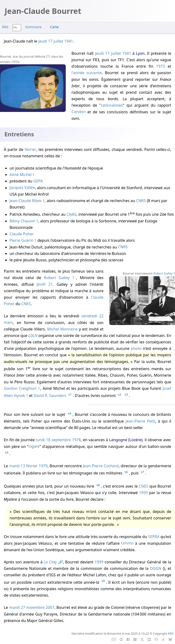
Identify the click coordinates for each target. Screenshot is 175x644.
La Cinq (50, 562)
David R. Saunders (50, 396)
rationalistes (112, 105)
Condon (79, 112)
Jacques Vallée (22, 188)
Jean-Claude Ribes (26, 201)
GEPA (38, 181)
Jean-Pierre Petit (140, 421)
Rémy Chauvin (22, 221)
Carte (54, 27)
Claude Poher (22, 234)
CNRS (141, 201)
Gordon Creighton (20, 388)
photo (136, 348)
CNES (26, 304)
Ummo (127, 543)
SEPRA (154, 537)
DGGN (156, 568)
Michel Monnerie (62, 329)
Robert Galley (163, 273)
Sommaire (33, 27)
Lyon (140, 53)
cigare (34, 446)
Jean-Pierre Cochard (101, 466)
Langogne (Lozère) (126, 440)
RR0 (5, 27)
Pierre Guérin (22, 240)
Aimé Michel (21, 175)
